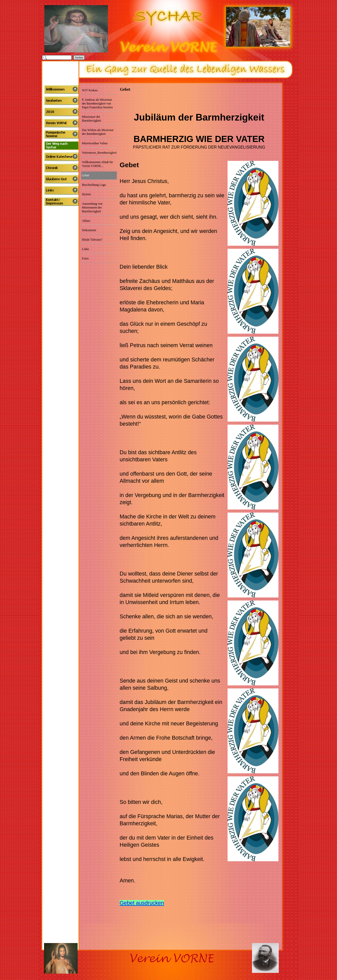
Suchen (79, 57)
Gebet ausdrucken (142, 903)
